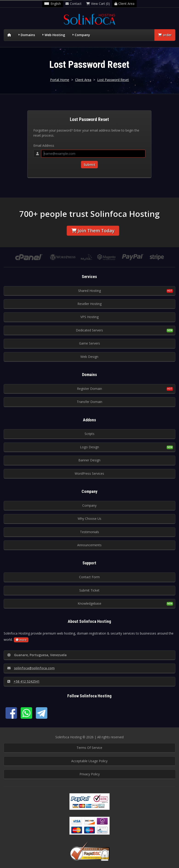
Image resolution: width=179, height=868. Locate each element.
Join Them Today (93, 231)
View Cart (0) (98, 4)
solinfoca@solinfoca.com (31, 668)
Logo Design (89, 447)
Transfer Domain (89, 402)
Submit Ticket (89, 590)
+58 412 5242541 (23, 681)
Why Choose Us (89, 519)
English (53, 4)
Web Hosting (55, 35)
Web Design (89, 357)
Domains (28, 35)
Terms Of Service (89, 748)
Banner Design (89, 460)
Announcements (89, 545)
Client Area (124, 4)
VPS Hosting (89, 317)
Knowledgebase (89, 603)
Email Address (44, 145)
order (165, 35)
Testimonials (89, 532)
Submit (89, 165)
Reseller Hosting (89, 304)
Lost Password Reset (113, 80)
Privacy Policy (90, 774)
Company (82, 35)
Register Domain (89, 389)
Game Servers (89, 343)
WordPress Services (89, 473)
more (21, 640)
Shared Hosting (89, 291)
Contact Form (89, 577)
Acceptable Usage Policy (89, 761)
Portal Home (60, 80)
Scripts (89, 434)
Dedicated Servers (89, 330)
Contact (74, 4)
